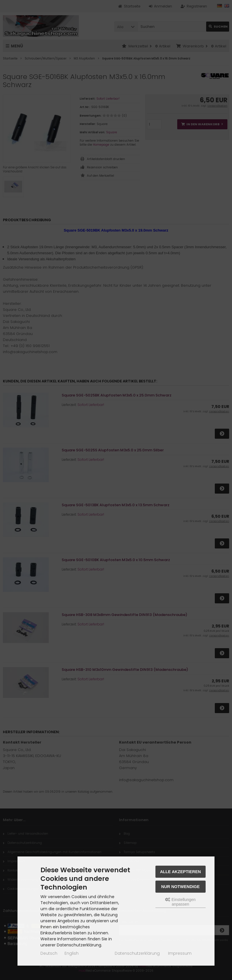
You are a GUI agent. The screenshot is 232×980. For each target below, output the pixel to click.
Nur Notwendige (180, 887)
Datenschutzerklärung (137, 953)
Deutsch (49, 953)
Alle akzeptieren (181, 872)
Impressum (180, 953)
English (72, 953)
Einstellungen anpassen (180, 902)
